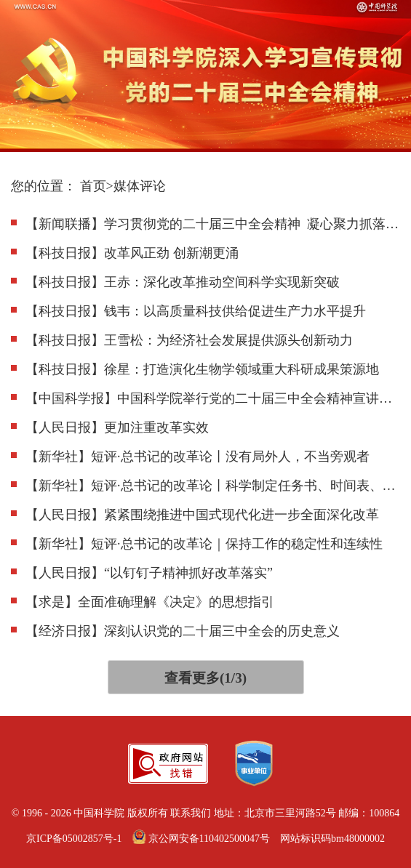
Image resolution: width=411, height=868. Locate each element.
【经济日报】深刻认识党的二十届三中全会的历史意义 (183, 631)
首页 (93, 186)
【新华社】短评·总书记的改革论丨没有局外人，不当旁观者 (197, 457)
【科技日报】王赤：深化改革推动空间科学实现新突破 (183, 282)
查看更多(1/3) (205, 678)
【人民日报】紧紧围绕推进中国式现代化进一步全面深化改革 (202, 515)
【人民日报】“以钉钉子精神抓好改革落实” (149, 573)
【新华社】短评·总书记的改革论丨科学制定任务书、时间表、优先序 (213, 486)
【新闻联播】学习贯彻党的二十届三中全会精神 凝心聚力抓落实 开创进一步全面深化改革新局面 (213, 224)
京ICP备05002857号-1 (74, 839)
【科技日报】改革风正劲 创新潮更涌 (132, 253)
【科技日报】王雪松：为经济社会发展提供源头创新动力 (189, 340)
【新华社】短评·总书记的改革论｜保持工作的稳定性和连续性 (204, 544)
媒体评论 (140, 186)
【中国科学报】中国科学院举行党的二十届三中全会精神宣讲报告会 (213, 398)
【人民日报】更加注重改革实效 (117, 427)
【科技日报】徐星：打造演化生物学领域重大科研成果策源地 (202, 369)
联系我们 (191, 813)
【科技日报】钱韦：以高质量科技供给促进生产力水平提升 (196, 311)
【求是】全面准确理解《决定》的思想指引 (150, 602)
